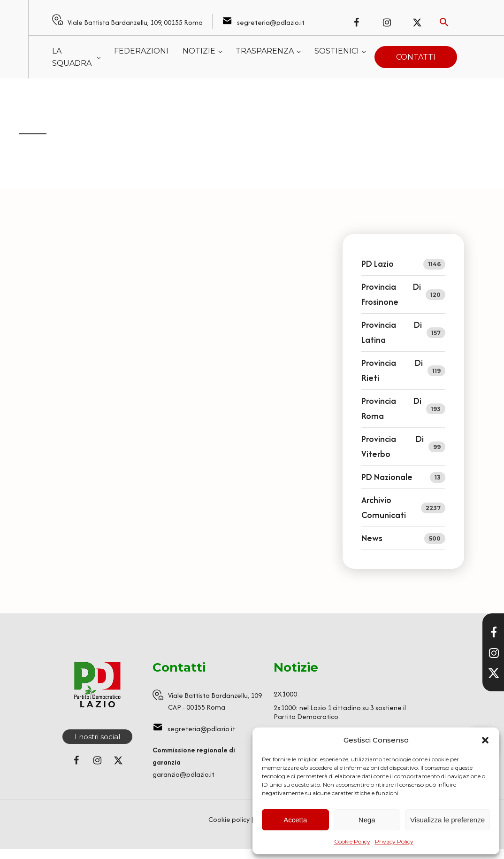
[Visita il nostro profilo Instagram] (494, 653)
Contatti (416, 57)
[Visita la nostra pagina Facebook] (494, 632)
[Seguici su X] (494, 673)
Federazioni (141, 51)
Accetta (295, 820)
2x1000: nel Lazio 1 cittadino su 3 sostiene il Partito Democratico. (340, 712)
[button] (485, 740)
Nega (367, 820)
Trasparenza (265, 51)
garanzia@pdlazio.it (183, 774)
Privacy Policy (394, 841)
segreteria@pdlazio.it (271, 22)
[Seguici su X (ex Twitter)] (417, 23)
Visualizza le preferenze (447, 820)
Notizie (199, 51)
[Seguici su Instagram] (387, 23)
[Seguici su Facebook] (356, 23)
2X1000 (285, 694)
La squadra (72, 57)
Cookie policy (229, 819)
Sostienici (337, 51)
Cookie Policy (352, 841)
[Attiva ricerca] (444, 22)
